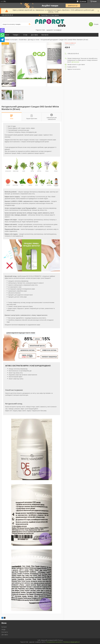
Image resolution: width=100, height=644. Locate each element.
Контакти (45, 35)
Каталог (4, 627)
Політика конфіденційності (72, 642)
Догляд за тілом (33, 40)
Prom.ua (60, 640)
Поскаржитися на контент (54, 642)
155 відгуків (83, 1)
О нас (25, 35)
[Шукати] (29, 24)
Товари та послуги (11, 40)
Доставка (34, 35)
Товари (15, 35)
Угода (3, 629)
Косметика (23, 40)
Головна (6, 35)
